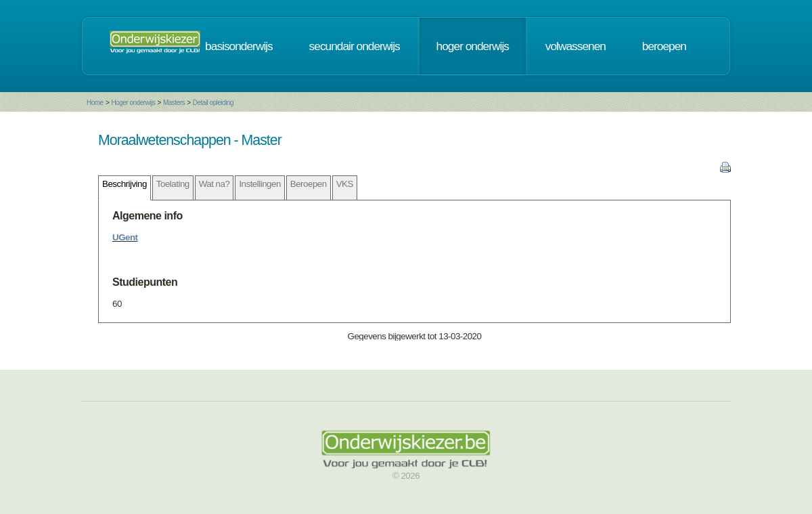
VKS (345, 184)
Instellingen (260, 184)
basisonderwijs (239, 46)
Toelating (173, 184)
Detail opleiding (213, 103)
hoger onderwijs (473, 46)
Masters (174, 103)
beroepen (664, 46)
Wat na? (215, 184)
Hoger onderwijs (133, 103)
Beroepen (309, 184)
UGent (125, 237)
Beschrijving (125, 184)
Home (95, 103)
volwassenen (576, 46)
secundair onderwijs (355, 46)
